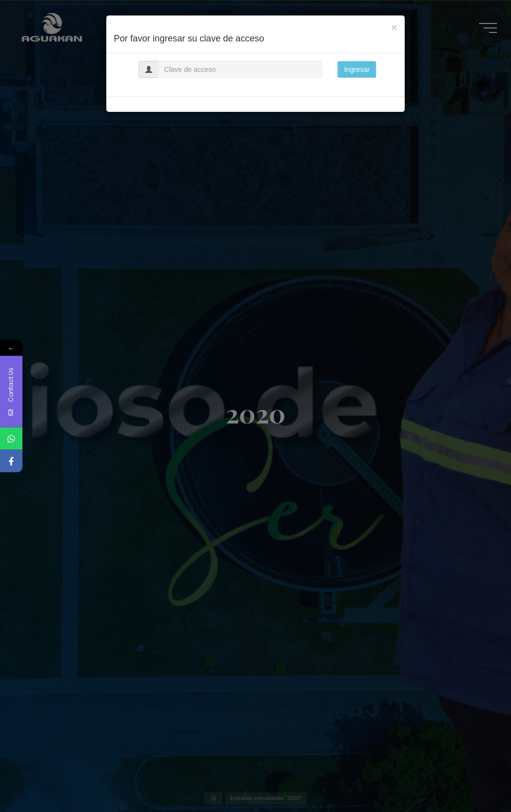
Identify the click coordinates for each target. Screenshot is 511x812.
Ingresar (357, 69)
